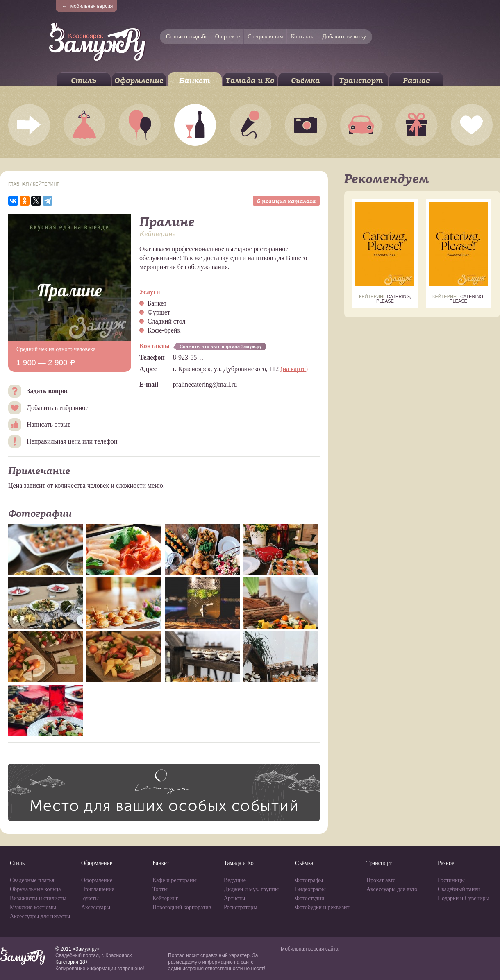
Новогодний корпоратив (182, 907)
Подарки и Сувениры (464, 898)
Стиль (84, 80)
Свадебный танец (459, 889)
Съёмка (306, 80)
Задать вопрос (48, 391)
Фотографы (309, 880)
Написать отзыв (49, 424)
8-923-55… (188, 357)
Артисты (234, 898)
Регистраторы (241, 907)
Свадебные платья (32, 880)
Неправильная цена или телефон (72, 441)
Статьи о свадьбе (187, 37)
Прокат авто (381, 880)
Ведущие (235, 880)
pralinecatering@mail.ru (205, 384)
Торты (160, 889)
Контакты (303, 37)
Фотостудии (310, 898)
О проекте (227, 37)
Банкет (194, 80)
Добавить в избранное (58, 408)
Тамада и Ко (250, 80)
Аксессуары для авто (392, 889)
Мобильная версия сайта (309, 949)
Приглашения (98, 889)
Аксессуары (96, 907)
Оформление (139, 80)
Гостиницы (451, 880)
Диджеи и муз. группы (251, 889)
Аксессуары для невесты (40, 916)
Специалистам (265, 37)
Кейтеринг (46, 184)
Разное (416, 80)
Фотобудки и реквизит (322, 907)
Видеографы (310, 889)
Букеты (90, 898)
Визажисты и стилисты (38, 898)
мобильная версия (88, 6)
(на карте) (294, 369)
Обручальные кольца (35, 889)
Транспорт (361, 80)
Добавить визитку (344, 37)
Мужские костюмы (33, 907)
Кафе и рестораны (175, 880)
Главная (18, 184)
